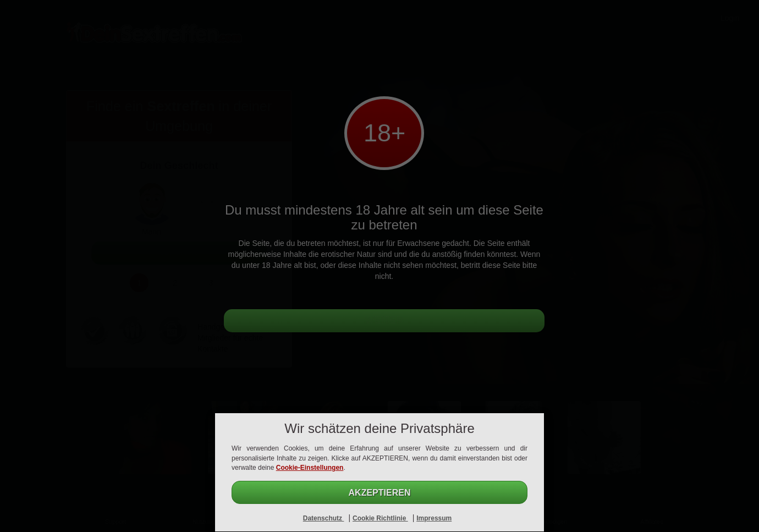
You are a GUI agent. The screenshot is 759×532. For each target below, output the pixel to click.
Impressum (434, 518)
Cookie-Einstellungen (310, 468)
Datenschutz (324, 518)
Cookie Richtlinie (380, 518)
